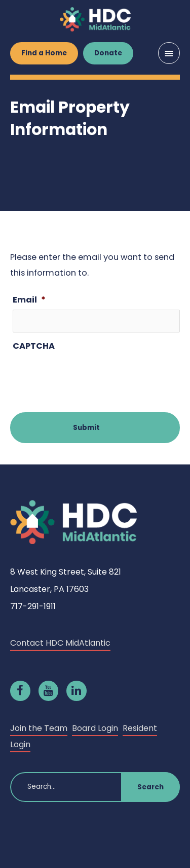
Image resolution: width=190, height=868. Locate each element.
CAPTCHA (34, 346)
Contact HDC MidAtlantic (60, 643)
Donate (108, 53)
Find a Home (44, 53)
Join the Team (39, 728)
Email (29, 300)
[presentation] (90, 376)
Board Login (95, 728)
